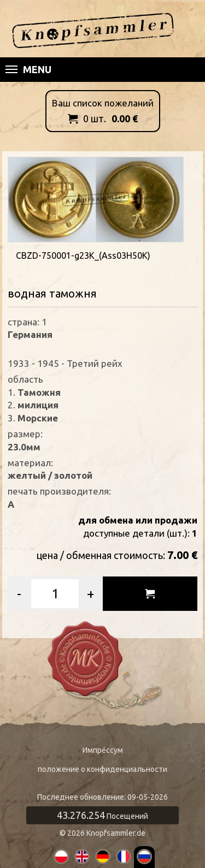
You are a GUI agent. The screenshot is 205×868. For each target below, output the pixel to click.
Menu (28, 69)
